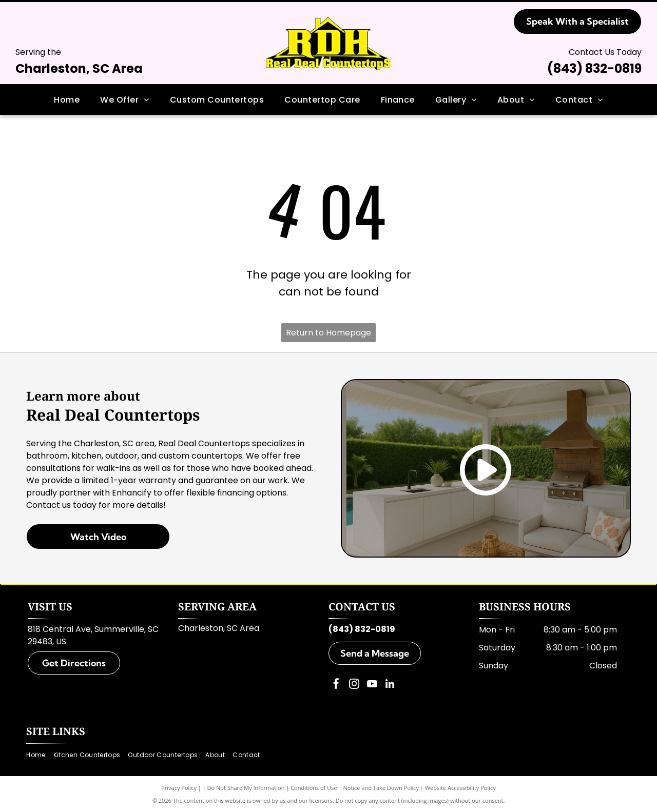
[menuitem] (67, 100)
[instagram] (354, 685)
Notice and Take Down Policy (381, 788)
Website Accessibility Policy (460, 788)
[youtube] (372, 685)
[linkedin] (390, 685)
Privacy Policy (179, 788)
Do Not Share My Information (246, 788)
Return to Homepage (328, 333)
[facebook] (336, 685)
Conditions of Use (314, 788)
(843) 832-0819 (594, 68)
